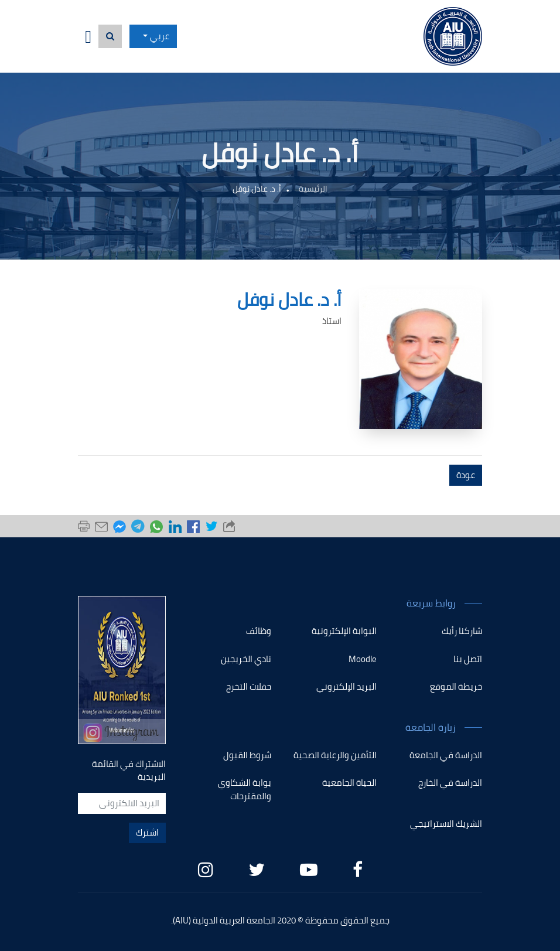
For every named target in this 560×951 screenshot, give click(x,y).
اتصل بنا (468, 659)
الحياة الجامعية (349, 783)
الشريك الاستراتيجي (446, 824)
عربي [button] (160, 36)
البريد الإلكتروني (346, 686)
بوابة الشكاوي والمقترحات (245, 789)
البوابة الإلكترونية (344, 631)
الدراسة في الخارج (450, 783)
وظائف (259, 631)
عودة (466, 475)
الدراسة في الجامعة (446, 755)
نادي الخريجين (246, 659)
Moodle (363, 659)
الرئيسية (313, 189)
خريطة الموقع (456, 686)
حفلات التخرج (249, 686)
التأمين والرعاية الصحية (335, 755)
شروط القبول (247, 755)
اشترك (147, 832)
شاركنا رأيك (462, 631)
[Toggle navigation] (88, 37)
